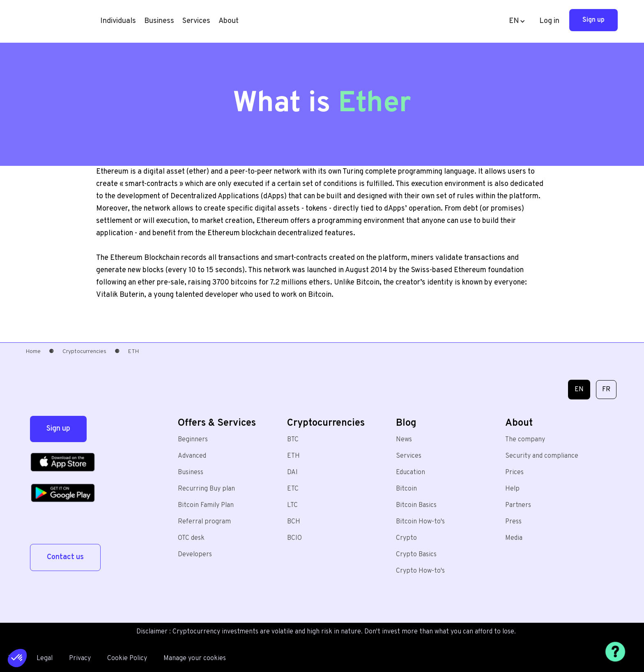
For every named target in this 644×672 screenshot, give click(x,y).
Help (512, 489)
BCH (294, 522)
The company (525, 440)
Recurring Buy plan (206, 489)
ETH (293, 456)
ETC (293, 489)
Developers (195, 555)
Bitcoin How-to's (420, 522)
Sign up (593, 20)
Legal (45, 658)
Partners (518, 505)
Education (411, 472)
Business (159, 21)
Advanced (192, 456)
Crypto (406, 538)
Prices (514, 472)
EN (579, 390)
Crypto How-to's (420, 571)
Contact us (65, 557)
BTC (293, 440)
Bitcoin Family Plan (206, 505)
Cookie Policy (127, 658)
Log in (549, 21)
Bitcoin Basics (416, 505)
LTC (292, 505)
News (404, 440)
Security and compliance (542, 456)
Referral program (204, 522)
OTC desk (191, 538)
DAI (292, 472)
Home (33, 352)
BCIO (294, 538)
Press (513, 522)
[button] (118, 21)
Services (409, 456)
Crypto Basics (416, 555)
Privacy (80, 658)
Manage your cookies (195, 658)
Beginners (193, 440)
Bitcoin (406, 489)
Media (514, 538)
